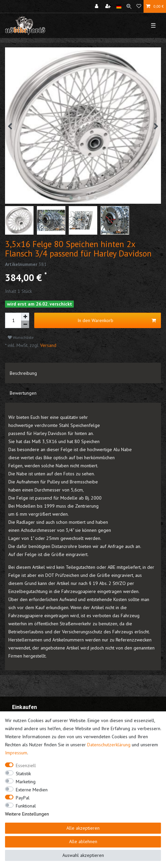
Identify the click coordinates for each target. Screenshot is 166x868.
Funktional (26, 806)
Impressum (16, 753)
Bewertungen (23, 393)
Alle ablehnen (83, 841)
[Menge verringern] (25, 325)
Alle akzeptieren (83, 828)
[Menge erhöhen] (25, 317)
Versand (48, 345)
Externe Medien (32, 790)
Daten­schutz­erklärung (109, 745)
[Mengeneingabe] (13, 320)
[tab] (83, 373)
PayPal (23, 798)
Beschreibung (23, 373)
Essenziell (26, 765)
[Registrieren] (109, 6)
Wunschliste (21, 337)
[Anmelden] (97, 6)
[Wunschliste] (139, 6)
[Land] (119, 6)
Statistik (23, 774)
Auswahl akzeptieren (83, 855)
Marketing (26, 782)
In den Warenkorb (117, 321)
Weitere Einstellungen (27, 814)
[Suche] (129, 6)
